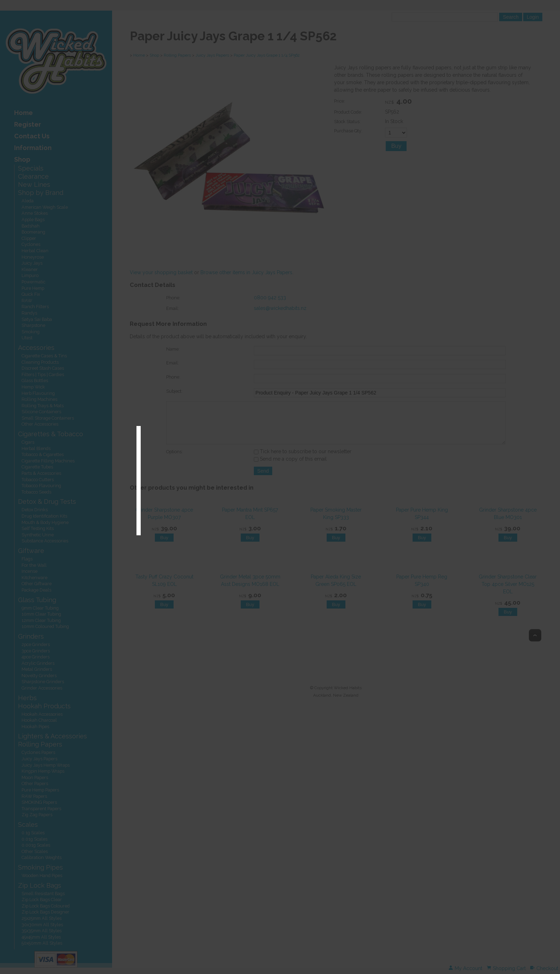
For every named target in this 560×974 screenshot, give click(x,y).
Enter (266, 491)
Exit (297, 491)
